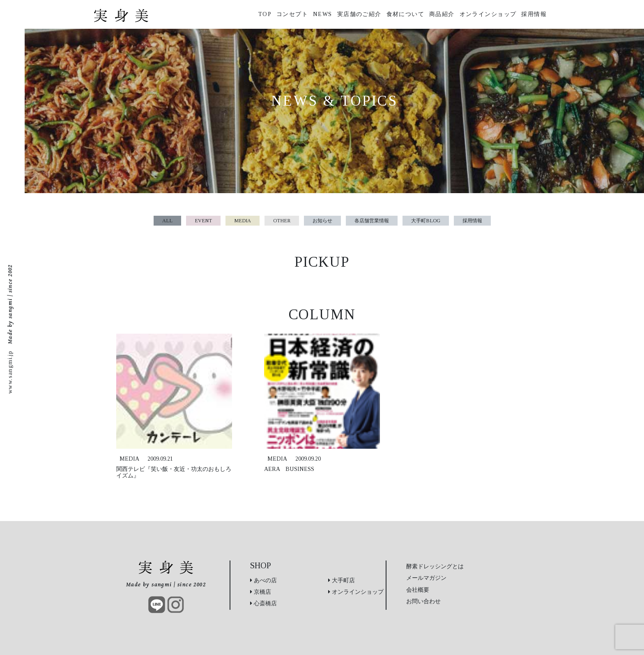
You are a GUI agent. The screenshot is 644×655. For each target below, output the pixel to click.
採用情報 (534, 14)
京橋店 (261, 592)
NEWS (323, 14)
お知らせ (322, 221)
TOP (265, 14)
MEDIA (243, 221)
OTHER (282, 221)
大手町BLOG (426, 221)
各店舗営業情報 (372, 221)
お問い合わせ (423, 601)
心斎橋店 (263, 603)
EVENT (203, 221)
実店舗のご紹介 (359, 14)
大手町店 (342, 580)
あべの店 (263, 580)
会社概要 (418, 590)
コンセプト (292, 14)
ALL (167, 221)
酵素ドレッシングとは (435, 566)
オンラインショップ (488, 14)
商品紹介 (442, 14)
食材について (405, 14)
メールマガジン (426, 578)
